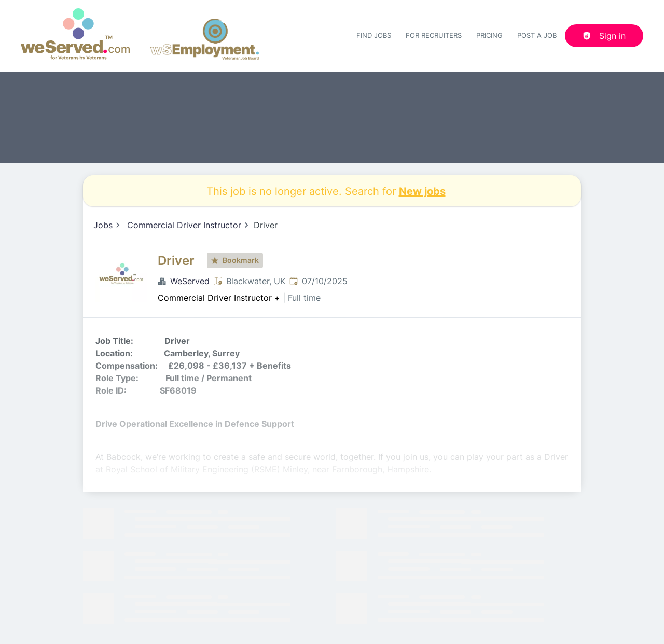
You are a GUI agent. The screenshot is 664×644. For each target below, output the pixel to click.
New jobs (422, 191)
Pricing (489, 35)
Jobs (103, 225)
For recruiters (434, 35)
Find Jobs (374, 35)
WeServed (190, 281)
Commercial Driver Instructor (184, 225)
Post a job (537, 35)
